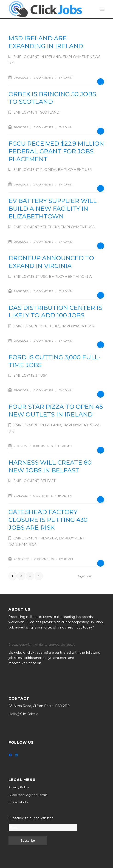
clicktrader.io (37, 653)
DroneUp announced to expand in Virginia (51, 262)
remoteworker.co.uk (25, 663)
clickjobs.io (17, 653)
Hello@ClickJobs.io (23, 714)
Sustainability (18, 802)
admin (67, 78)
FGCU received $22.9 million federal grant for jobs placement (56, 151)
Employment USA (75, 170)
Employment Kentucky (36, 227)
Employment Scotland (36, 112)
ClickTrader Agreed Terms (28, 795)
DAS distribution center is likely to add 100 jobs (55, 312)
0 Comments (43, 78)
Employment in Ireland (37, 57)
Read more (101, 82)
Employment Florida (35, 170)
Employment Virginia (70, 277)
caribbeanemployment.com (45, 658)
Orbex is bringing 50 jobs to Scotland (52, 98)
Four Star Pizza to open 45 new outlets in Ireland (56, 411)
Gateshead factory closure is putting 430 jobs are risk (48, 520)
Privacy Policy (19, 787)
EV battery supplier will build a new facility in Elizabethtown (53, 209)
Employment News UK (35, 538)
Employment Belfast (34, 481)
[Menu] (102, 9)
